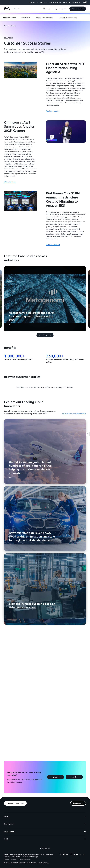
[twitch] (74, 855)
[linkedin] (67, 855)
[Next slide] (51, 335)
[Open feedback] (88, 434)
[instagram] (71, 855)
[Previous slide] (39, 335)
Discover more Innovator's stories (74, 414)
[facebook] (64, 855)
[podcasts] (80, 855)
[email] (84, 855)
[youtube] (77, 855)
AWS (6, 26)
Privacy (6, 860)
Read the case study (53, 111)
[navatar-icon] (85, 2)
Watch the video (10, 182)
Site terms (14, 860)
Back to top (45, 849)
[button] (87, 2)
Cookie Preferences (25, 860)
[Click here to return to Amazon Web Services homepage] (7, 10)
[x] (61, 855)
